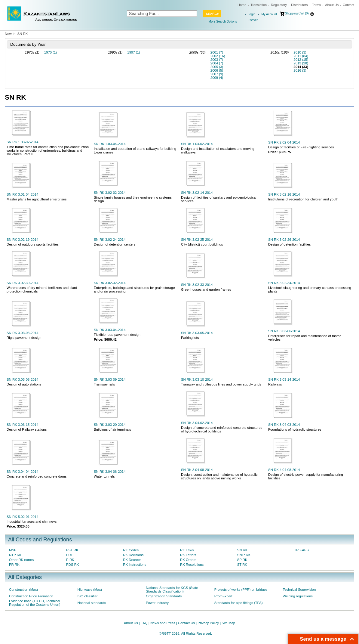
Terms (316, 5)
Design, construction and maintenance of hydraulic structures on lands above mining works (219, 476)
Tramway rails (104, 384)
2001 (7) (217, 52)
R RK (70, 560)
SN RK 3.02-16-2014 (284, 194)
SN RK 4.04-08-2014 (284, 470)
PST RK (72, 550)
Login (251, 14)
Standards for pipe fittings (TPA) (239, 603)
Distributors (299, 5)
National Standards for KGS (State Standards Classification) (172, 590)
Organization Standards (164, 596)
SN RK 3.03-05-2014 (197, 333)
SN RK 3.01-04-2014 (22, 194)
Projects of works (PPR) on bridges (241, 590)
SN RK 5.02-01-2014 (22, 517)
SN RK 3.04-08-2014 (197, 470)
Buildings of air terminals (112, 429)
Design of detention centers (115, 244)
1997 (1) (133, 52)
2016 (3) (300, 70)
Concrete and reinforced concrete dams (37, 476)
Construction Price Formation (31, 596)
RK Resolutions (192, 565)
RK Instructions (135, 565)
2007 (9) (217, 74)
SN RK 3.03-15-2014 (22, 425)
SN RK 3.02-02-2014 (110, 193)
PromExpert (223, 596)
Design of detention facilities (289, 244)
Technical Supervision (299, 590)
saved (253, 20)
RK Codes (131, 550)
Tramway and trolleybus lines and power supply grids (221, 384)
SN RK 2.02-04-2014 (284, 142)
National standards (92, 603)
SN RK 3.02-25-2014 (197, 240)
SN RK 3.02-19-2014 (22, 240)
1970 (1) (51, 52)
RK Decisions (133, 555)
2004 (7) (217, 63)
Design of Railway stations (27, 429)
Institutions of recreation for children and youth (303, 199)
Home (242, 5)
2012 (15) (301, 60)
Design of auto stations (24, 384)
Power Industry (157, 603)
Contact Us (186, 623)
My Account (269, 14)
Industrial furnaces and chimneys (32, 522)
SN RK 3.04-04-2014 (22, 472)
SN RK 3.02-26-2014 (284, 240)
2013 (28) (301, 63)
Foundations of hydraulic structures (295, 429)
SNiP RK (244, 555)
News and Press (163, 623)
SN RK (242, 550)
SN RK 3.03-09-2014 (110, 379)
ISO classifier (88, 596)
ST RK (242, 565)
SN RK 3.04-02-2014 (197, 423)
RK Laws (187, 550)
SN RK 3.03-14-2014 (284, 379)
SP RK (242, 560)
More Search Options (223, 22)
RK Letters (188, 555)
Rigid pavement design (24, 338)
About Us (332, 5)
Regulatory (279, 5)
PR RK (14, 565)
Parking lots (190, 338)
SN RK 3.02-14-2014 (197, 193)
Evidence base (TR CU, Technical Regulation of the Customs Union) (35, 603)
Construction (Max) (23, 590)
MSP (13, 550)
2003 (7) (217, 60)
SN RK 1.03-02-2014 (22, 142)
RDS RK (73, 565)
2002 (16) (218, 56)
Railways (275, 384)
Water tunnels (104, 476)
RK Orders (188, 560)
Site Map (228, 623)
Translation (259, 5)
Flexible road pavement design (117, 335)
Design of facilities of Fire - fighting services (301, 147)
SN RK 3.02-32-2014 (110, 283)
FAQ (144, 623)
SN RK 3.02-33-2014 (197, 285)
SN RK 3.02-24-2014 (110, 240)
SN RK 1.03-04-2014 (110, 144)
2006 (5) (217, 70)
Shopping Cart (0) (297, 13)
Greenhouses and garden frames (206, 289)
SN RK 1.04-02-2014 (197, 144)
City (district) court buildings (202, 244)
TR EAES (301, 550)
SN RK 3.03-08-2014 (22, 379)
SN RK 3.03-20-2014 (110, 425)
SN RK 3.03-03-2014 (22, 333)
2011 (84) (301, 56)
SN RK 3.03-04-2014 (110, 330)
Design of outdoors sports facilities (33, 244)
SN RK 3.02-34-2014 (284, 283)
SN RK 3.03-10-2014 (197, 379)
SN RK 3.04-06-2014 (110, 472)
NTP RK (15, 555)
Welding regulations (298, 596)
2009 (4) (217, 78)
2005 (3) (217, 67)
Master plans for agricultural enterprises (37, 199)
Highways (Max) (90, 590)
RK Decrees (132, 560)
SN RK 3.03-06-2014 (284, 331)
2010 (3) (300, 52)
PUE (70, 555)
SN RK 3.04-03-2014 (284, 425)
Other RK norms (21, 560)
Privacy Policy (208, 623)
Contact (348, 5)
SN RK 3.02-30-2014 (22, 283)
